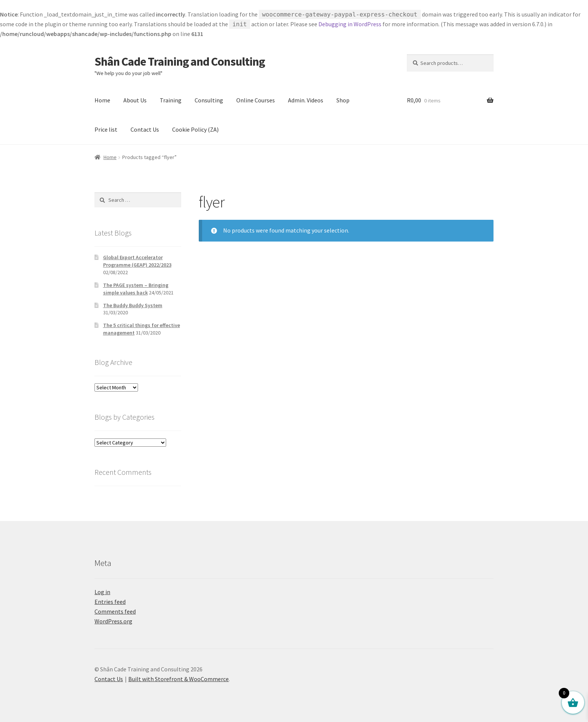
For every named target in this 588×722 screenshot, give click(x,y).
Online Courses (256, 100)
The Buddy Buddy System (133, 305)
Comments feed (115, 611)
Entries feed (110, 602)
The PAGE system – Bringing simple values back (136, 289)
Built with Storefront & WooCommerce (178, 679)
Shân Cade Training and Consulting (180, 62)
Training (171, 100)
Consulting (209, 100)
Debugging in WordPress (350, 24)
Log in (102, 592)
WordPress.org (113, 621)
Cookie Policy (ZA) (195, 129)
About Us (135, 100)
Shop (343, 100)
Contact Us (145, 129)
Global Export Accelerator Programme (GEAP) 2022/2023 (137, 261)
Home (102, 100)
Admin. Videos (306, 100)
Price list (106, 129)
